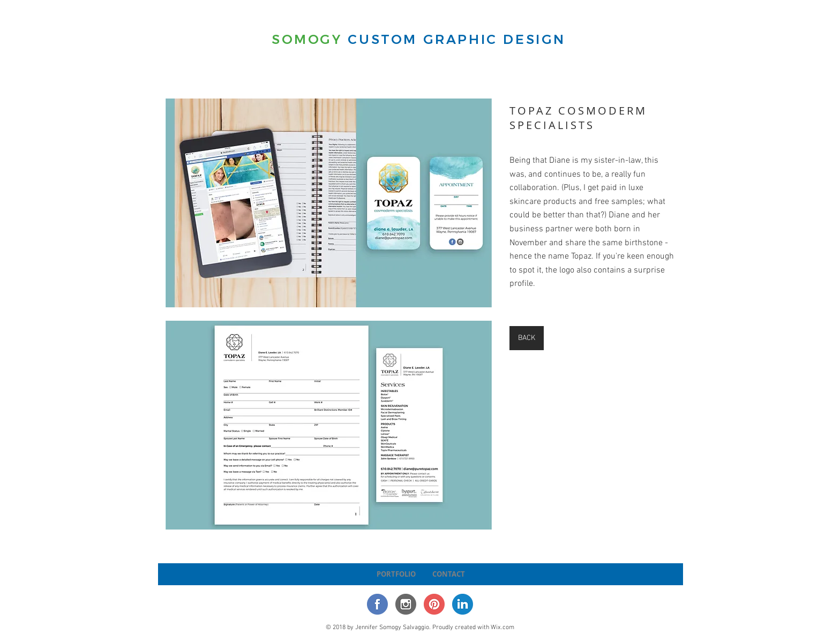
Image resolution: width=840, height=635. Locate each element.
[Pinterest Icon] (434, 604)
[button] (329, 203)
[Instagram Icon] (406, 604)
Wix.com (502, 628)
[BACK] (527, 338)
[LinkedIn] (463, 604)
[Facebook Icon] (377, 604)
